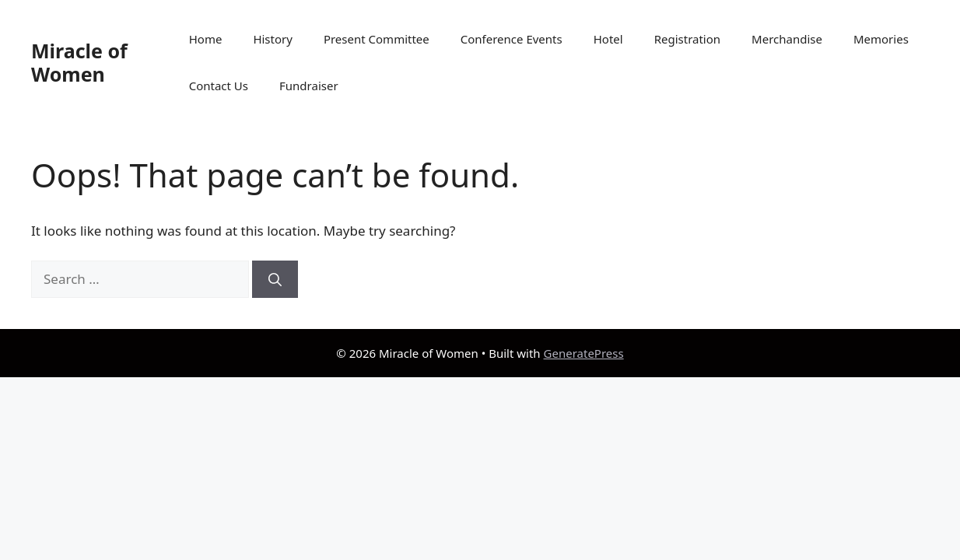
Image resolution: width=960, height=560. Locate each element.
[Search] (275, 279)
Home (206, 39)
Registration (687, 39)
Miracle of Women (79, 62)
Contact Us (219, 86)
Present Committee (377, 39)
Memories (881, 39)
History (273, 39)
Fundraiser (309, 86)
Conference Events (512, 39)
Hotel (608, 39)
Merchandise (787, 39)
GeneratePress (584, 353)
